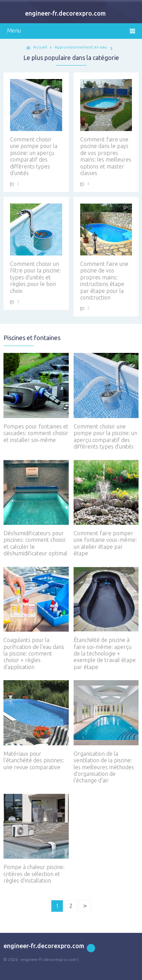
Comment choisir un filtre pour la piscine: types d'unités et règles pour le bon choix (36, 249)
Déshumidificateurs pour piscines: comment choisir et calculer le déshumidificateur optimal (36, 508)
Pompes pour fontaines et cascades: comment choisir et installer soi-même (36, 398)
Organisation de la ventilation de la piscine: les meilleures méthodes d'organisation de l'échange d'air (106, 732)
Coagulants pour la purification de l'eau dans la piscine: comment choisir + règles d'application (36, 618)
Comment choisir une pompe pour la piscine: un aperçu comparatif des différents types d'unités (36, 128)
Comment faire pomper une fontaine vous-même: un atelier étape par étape (106, 508)
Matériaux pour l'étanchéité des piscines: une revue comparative (36, 725)
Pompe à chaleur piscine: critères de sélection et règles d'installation (36, 839)
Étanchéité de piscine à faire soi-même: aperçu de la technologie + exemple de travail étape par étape (106, 618)
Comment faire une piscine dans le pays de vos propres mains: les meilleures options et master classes (106, 128)
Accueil (40, 47)
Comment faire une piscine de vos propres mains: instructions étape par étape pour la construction (106, 252)
